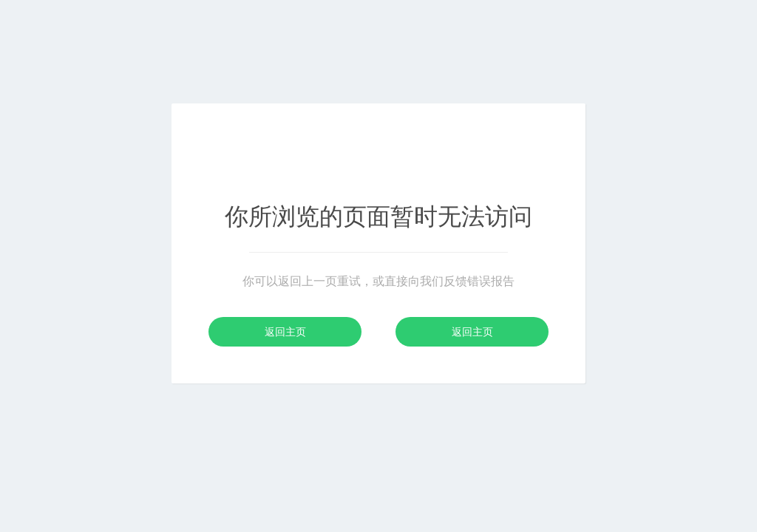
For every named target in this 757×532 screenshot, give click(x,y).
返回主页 (285, 332)
